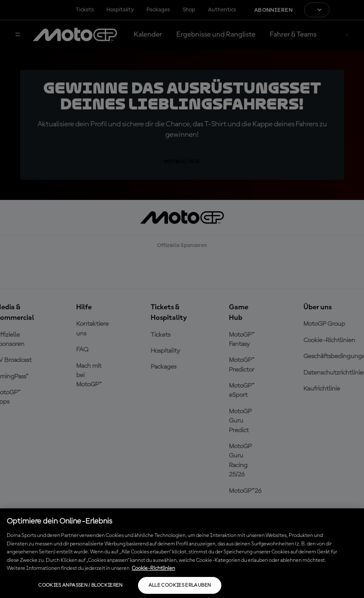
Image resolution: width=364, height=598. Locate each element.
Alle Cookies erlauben (180, 585)
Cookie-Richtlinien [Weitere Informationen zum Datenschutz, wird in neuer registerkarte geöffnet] (153, 568)
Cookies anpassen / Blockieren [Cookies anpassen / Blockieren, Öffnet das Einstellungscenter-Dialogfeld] (80, 585)
